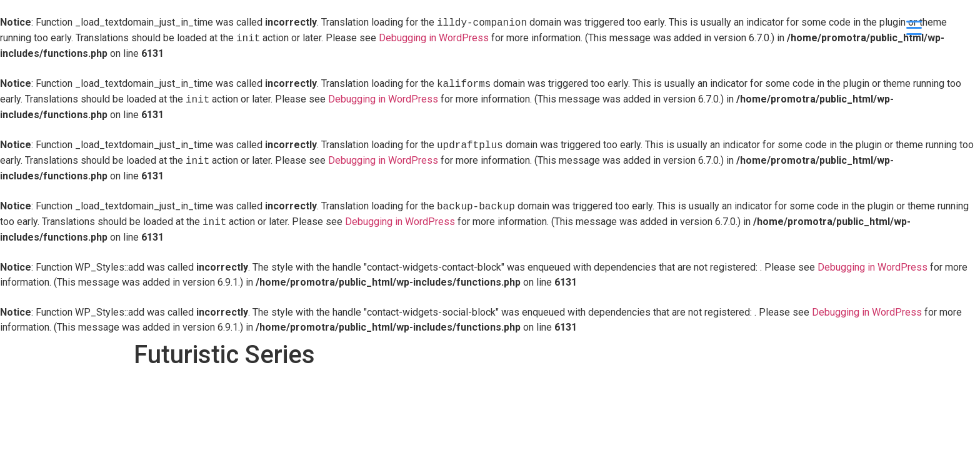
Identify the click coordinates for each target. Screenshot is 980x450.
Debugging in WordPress (434, 38)
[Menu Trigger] (914, 27)
